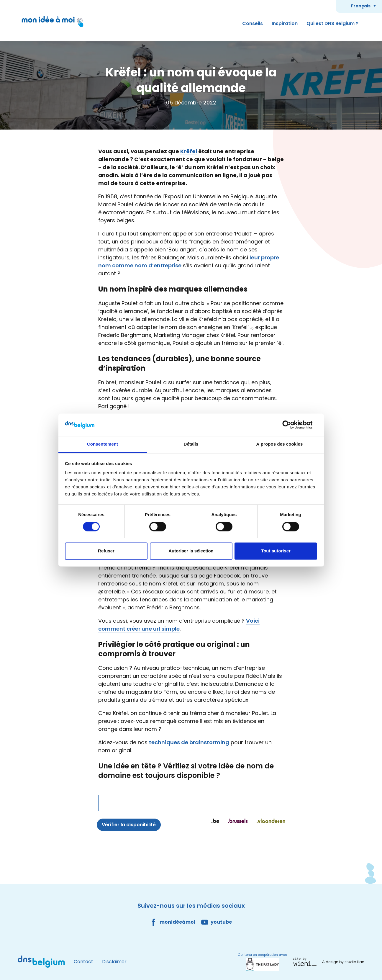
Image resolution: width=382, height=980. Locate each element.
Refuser (106, 551)
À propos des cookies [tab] (280, 444)
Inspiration (285, 23)
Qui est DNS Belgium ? (332, 23)
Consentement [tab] (103, 444)
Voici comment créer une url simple (179, 625)
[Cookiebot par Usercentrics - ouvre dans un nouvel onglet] (291, 425)
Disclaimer (114, 962)
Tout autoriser (276, 551)
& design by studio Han (343, 962)
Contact (83, 962)
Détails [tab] (191, 444)
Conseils (253, 23)
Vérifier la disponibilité (129, 825)
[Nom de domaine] (193, 803)
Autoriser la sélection (191, 551)
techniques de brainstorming (189, 742)
